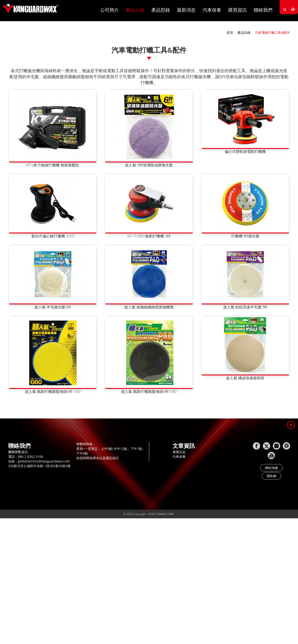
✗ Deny (6, 539)
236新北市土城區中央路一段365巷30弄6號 (39, 466)
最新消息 (186, 10)
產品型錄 (161, 10)
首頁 (230, 32)
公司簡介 (109, 10)
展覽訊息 (179, 452)
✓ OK (128, 642)
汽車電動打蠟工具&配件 (272, 32)
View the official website (40, 567)
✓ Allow (6, 534)
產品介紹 (135, 10)
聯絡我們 (263, 10)
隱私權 (271, 476)
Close (4, 525)
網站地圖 (271, 468)
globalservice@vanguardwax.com (44, 461)
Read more (10, 567)
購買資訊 (237, 10)
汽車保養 (212, 10)
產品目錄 (244, 32)
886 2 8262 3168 (30, 457)
